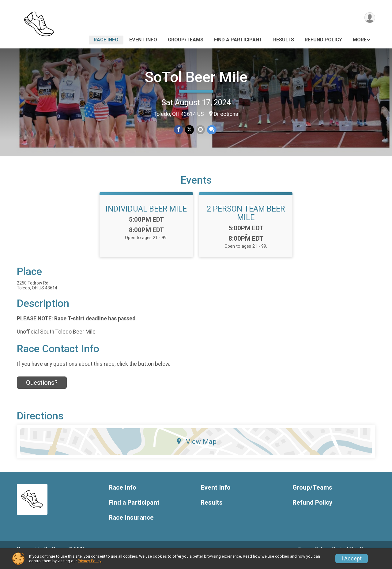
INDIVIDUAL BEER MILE (146, 217)
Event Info (143, 40)
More (360, 40)
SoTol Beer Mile (196, 77)
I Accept (352, 559)
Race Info (106, 40)
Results (284, 40)
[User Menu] (369, 18)
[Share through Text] (211, 130)
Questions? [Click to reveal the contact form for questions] (42, 391)
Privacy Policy (89, 561)
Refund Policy (323, 40)
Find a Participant (238, 40)
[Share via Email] (200, 130)
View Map (196, 450)
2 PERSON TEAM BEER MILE (246, 222)
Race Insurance (131, 526)
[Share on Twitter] (189, 130)
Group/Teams (186, 40)
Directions (226, 114)
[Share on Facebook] (179, 130)
